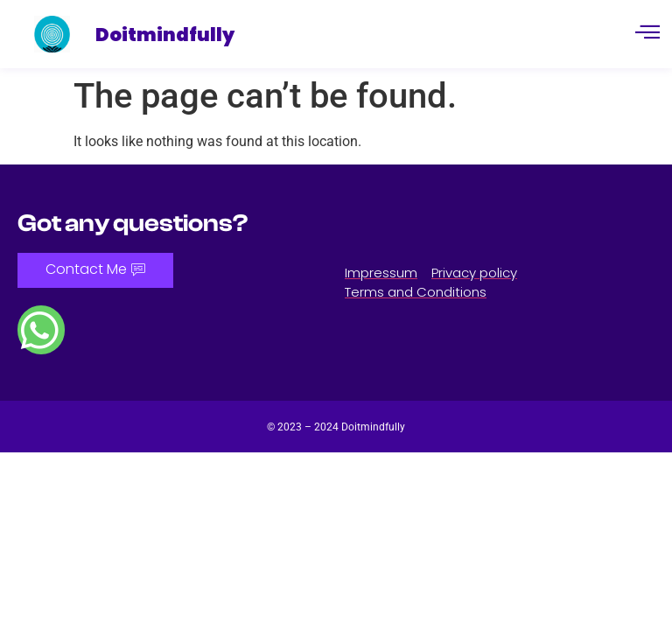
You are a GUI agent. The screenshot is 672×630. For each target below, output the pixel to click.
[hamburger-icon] (647, 34)
